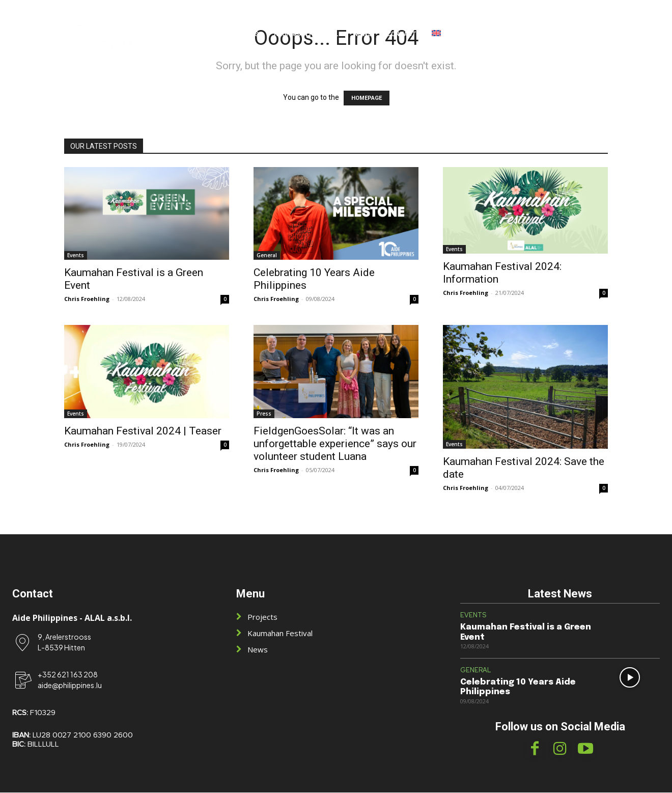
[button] (630, 34)
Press (264, 414)
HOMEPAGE (367, 98)
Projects (262, 617)
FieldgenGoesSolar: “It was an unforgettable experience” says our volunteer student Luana (335, 444)
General (267, 255)
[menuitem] (436, 34)
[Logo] (83, 33)
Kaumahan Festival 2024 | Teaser (143, 431)
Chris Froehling (87, 299)
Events (76, 255)
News (258, 650)
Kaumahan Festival (280, 634)
